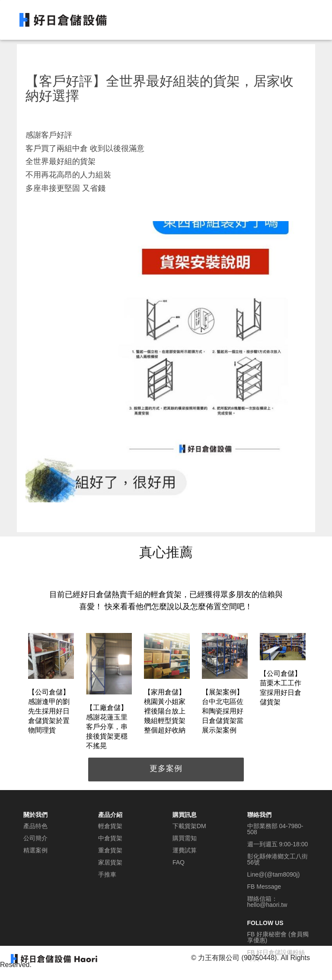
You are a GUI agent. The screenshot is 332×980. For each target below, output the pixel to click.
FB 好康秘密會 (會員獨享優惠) (278, 937)
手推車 (107, 874)
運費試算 (185, 850)
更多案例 (166, 768)
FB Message (264, 887)
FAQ (179, 862)
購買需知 (185, 838)
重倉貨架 (110, 850)
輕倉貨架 (110, 826)
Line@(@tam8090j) (274, 874)
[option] (51, 685)
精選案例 (35, 850)
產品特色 (35, 826)
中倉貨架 (110, 838)
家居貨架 (110, 862)
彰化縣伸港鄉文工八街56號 (278, 859)
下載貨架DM (189, 826)
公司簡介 (35, 838)
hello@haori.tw (267, 905)
